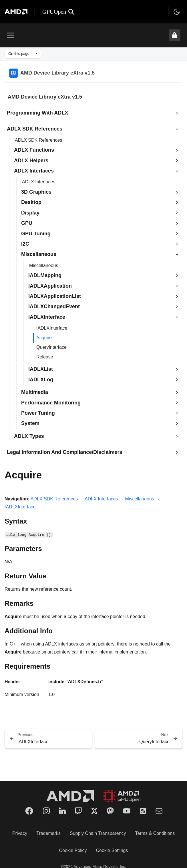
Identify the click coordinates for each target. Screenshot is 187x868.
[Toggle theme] (177, 12)
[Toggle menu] (10, 35)
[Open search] (71, 12)
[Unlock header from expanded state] (174, 35)
